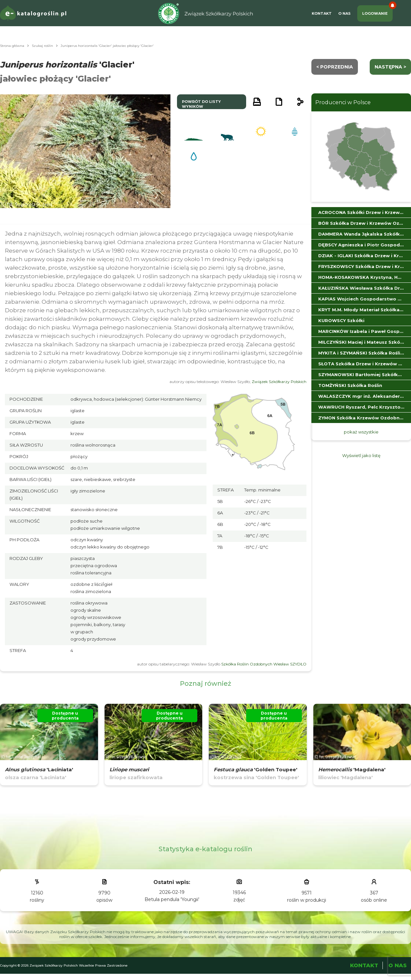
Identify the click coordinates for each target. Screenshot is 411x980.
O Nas (344, 13)
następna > (390, 67)
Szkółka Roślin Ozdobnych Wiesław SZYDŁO (264, 664)
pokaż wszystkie (361, 432)
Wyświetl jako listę (361, 455)
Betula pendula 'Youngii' (172, 899)
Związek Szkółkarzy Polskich (279, 382)
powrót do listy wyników (201, 104)
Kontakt (322, 13)
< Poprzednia (335, 67)
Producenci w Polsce (343, 102)
